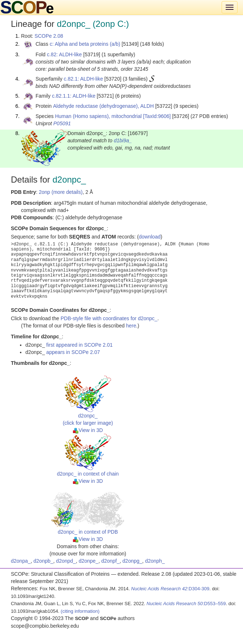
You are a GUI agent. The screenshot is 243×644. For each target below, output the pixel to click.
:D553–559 (186, 604)
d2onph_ (155, 561)
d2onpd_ (66, 561)
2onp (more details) (61, 192)
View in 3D (88, 430)
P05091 (62, 123)
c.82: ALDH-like (64, 54)
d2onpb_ (43, 561)
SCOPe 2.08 (49, 36)
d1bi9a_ (123, 140)
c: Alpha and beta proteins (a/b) (85, 44)
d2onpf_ (110, 561)
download (150, 237)
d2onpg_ (133, 561)
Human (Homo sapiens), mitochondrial (98, 116)
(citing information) (80, 611)
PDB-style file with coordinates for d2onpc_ (109, 318)
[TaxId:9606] (157, 116)
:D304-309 (170, 589)
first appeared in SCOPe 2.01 (80, 345)
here (131, 326)
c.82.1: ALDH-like (83, 79)
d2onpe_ (89, 561)
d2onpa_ (21, 561)
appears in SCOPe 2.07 (73, 352)
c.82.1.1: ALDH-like (74, 96)
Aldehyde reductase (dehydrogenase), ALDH (103, 106)
